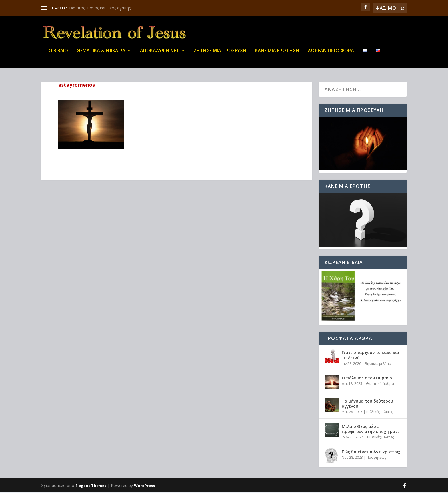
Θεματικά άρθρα (380, 384)
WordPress (144, 486)
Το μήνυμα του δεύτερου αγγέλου (367, 404)
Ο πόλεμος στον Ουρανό (367, 379)
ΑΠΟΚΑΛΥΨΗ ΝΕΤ (160, 54)
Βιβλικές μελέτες (378, 364)
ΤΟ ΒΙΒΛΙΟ (57, 54)
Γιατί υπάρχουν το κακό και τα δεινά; (371, 356)
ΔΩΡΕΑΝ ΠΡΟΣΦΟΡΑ (331, 54)
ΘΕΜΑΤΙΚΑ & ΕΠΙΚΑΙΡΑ (101, 54)
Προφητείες (376, 458)
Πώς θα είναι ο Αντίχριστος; (371, 453)
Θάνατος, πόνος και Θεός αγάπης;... (101, 8)
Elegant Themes (91, 486)
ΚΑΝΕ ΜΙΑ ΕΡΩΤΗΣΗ (277, 54)
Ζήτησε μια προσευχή (220, 54)
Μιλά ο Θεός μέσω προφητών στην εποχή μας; (370, 430)
